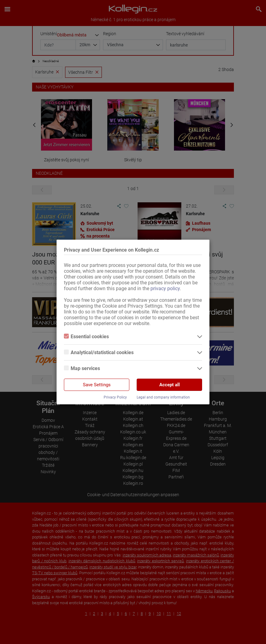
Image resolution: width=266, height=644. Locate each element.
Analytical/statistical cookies (99, 352)
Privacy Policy (115, 397)
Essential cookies (86, 337)
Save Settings (97, 385)
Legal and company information (163, 397)
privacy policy (165, 288)
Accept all (170, 385)
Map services (82, 368)
